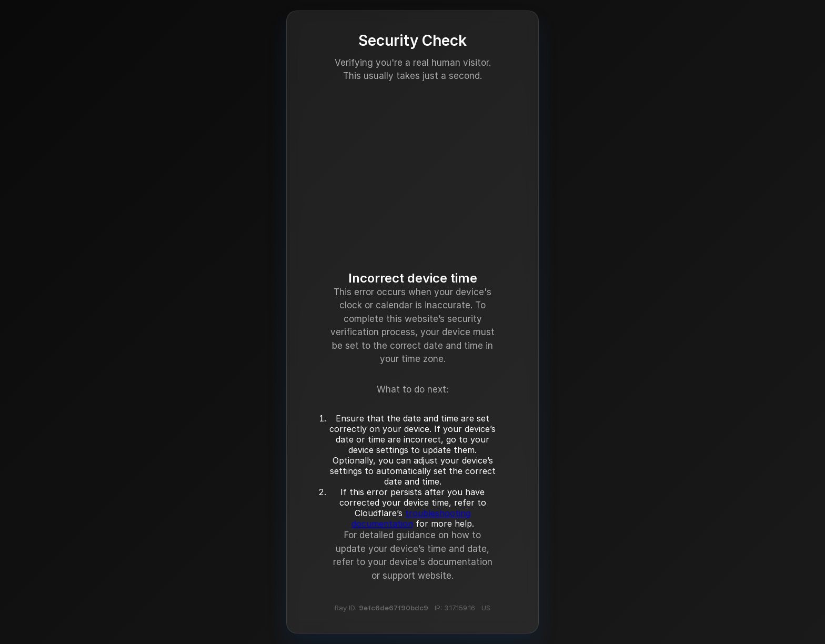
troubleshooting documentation (411, 518)
